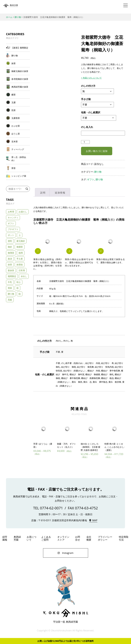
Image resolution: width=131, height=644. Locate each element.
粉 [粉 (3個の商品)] (18, 288)
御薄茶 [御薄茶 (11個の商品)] (11, 253)
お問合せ (78, 538)
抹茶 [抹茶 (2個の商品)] (10, 265)
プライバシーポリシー (105, 538)
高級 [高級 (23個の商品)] (10, 300)
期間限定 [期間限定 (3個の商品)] (12, 276)
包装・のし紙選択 (91, 112)
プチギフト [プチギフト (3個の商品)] (13, 229)
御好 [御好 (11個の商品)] (10, 247)
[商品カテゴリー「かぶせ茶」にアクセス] (18, 126)
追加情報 (60, 193)
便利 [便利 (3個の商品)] (10, 241)
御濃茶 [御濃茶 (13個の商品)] (20, 247)
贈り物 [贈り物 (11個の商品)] (11, 294)
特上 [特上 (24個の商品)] (19, 282)
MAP (95, 520)
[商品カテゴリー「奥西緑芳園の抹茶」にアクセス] (18, 87)
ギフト (91, 179)
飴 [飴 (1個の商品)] (20, 294)
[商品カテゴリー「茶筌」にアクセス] (18, 168)
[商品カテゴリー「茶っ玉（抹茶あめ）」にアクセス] (18, 159)
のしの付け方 (88, 86)
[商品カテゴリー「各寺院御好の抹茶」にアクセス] (18, 79)
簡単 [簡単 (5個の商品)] (10, 288)
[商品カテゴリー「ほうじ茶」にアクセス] (18, 134)
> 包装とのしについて (91, 78)
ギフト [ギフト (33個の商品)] (11, 223)
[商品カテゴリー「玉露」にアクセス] (18, 102)
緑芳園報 (5, 538)
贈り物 (98, 172)
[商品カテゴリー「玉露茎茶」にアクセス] (18, 118)
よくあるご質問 (46, 538)
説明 (43, 193)
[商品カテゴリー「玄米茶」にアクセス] (18, 141)
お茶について (32, 538)
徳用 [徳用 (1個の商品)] (21, 253)
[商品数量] (85, 142)
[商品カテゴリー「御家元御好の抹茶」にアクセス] (18, 71)
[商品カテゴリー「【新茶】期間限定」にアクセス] (18, 48)
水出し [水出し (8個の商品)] (24, 276)
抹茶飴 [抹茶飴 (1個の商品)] (20, 265)
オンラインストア (63, 538)
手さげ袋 (86, 99)
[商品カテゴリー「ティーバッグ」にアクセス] (18, 149)
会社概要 (89, 538)
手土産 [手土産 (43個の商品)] (20, 259)
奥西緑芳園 (11, 7)
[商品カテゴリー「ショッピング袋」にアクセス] (18, 176)
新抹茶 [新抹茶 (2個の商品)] (11, 270)
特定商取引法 (124, 538)
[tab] (43, 192)
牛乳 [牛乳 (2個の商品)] (10, 282)
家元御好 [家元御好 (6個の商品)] (21, 241)
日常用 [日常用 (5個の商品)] (22, 270)
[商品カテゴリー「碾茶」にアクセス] (18, 95)
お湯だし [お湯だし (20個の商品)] (23, 212)
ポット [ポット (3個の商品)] (11, 235)
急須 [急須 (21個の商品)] (10, 259)
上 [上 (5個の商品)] (20, 235)
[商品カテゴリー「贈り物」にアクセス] (18, 56)
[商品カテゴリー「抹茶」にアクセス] (18, 63)
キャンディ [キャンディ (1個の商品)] (13, 217)
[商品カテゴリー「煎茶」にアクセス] (18, 110)
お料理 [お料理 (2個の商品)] (11, 212)
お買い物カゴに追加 (97, 151)
